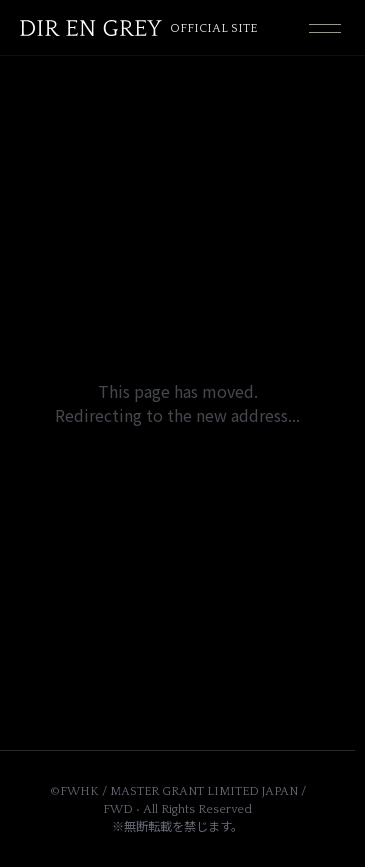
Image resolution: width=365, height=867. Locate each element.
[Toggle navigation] (325, 28)
